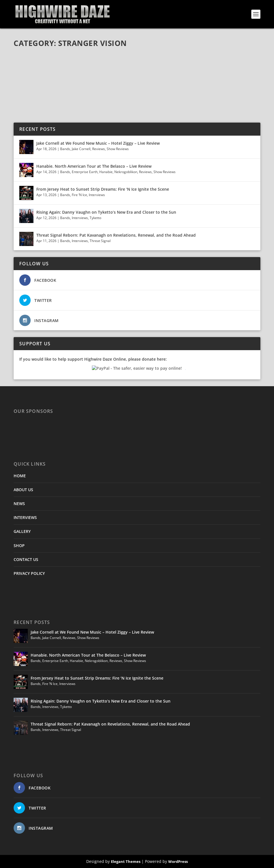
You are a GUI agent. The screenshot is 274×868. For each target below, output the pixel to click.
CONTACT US (26, 559)
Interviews (97, 195)
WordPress (178, 861)
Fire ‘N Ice (79, 195)
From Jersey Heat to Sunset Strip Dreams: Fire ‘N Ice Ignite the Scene (103, 189)
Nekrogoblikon (126, 172)
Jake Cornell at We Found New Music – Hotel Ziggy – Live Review (98, 143)
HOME (20, 476)
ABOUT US (23, 490)
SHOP (19, 546)
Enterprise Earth (85, 172)
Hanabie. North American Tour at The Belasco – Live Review (94, 166)
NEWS (19, 504)
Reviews (99, 149)
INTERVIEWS (25, 517)
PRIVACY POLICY (29, 573)
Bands (65, 149)
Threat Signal (100, 241)
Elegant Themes (126, 861)
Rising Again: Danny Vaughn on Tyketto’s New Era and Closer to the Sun (106, 212)
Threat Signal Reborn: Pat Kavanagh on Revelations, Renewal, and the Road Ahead (116, 235)
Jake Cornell (81, 149)
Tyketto (95, 218)
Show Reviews (118, 149)
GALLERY (22, 531)
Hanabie (106, 172)
